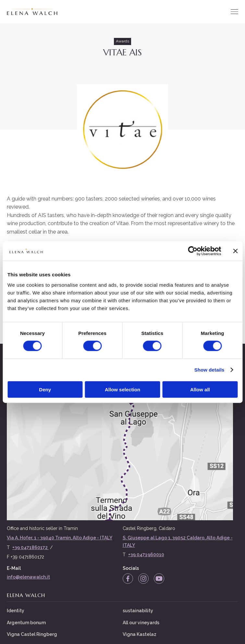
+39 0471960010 (146, 555)
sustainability (138, 611)
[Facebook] (128, 578)
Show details (209, 370)
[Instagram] (143, 578)
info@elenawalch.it (28, 577)
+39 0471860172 (31, 547)
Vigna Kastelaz (140, 634)
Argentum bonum (26, 622)
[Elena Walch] (32, 12)
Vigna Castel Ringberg (32, 634)
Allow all (200, 389)
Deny (45, 389)
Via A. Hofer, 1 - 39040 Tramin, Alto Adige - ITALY (60, 538)
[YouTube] (159, 578)
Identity (16, 611)
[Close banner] (235, 251)
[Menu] (234, 12)
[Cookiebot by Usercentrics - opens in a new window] (193, 251)
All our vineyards (141, 622)
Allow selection (122, 389)
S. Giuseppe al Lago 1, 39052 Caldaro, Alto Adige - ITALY (178, 541)
